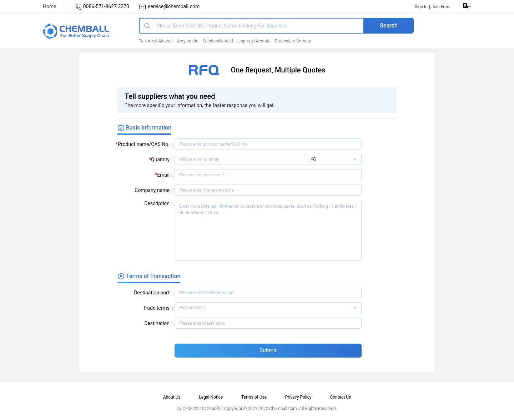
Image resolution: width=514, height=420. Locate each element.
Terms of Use (254, 397)
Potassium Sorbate (293, 41)
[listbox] (334, 159)
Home (50, 6)
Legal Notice (211, 397)
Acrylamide (188, 41)
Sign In (421, 7)
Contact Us (340, 397)
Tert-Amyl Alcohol (156, 41)
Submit (268, 350)
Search (389, 26)
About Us (172, 397)
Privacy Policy (298, 397)
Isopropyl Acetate (254, 41)
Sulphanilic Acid (218, 41)
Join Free (440, 7)
